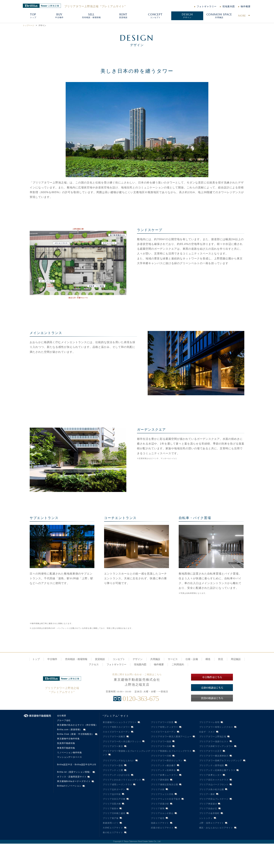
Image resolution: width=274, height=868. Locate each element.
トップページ (29, 25)
